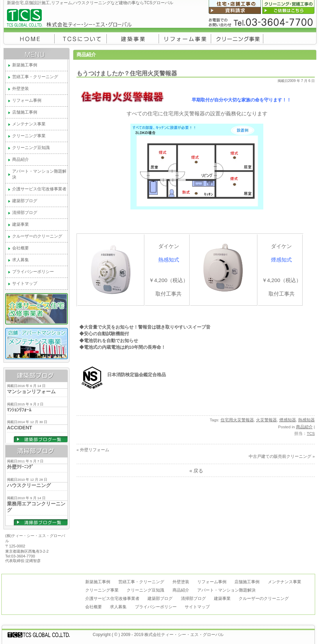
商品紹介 (21, 159)
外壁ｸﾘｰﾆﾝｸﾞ (20, 467)
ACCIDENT (19, 428)
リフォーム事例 (185, 38)
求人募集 (21, 260)
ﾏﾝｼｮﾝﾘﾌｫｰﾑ (19, 410)
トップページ (29, 38)
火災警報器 (266, 420)
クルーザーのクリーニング (37, 236)
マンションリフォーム (31, 391)
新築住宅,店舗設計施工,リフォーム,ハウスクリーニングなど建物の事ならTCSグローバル (104, 20)
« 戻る (196, 471)
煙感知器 (288, 420)
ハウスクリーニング (29, 485)
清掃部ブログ (25, 213)
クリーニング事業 (237, 38)
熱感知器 (306, 420)
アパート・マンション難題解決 (39, 174)
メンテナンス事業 (29, 124)
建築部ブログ (25, 201)
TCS (311, 434)
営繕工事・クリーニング (35, 77)
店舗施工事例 (25, 112)
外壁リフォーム (95, 450)
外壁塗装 (21, 89)
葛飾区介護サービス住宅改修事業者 (37, 309)
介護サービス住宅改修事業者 (39, 189)
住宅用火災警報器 (237, 420)
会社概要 (81, 38)
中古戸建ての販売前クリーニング (280, 456)
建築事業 (133, 38)
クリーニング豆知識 (31, 148)
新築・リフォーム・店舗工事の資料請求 (236, 7)
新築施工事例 (25, 65)
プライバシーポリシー (33, 272)
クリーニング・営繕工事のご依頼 (290, 7)
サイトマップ (25, 283)
